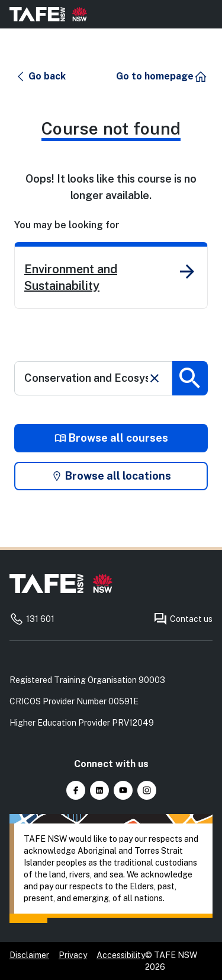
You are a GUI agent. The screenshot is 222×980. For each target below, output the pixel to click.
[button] (41, 76)
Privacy (73, 955)
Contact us (183, 619)
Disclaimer (29, 955)
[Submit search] (190, 378)
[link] (111, 275)
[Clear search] (155, 378)
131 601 (32, 619)
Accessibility (121, 955)
